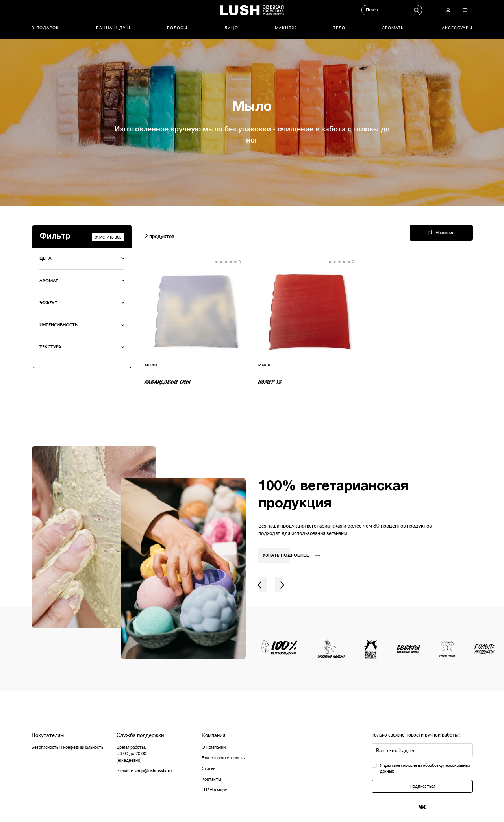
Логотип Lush (252, 10)
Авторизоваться (448, 10)
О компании (214, 747)
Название (441, 232)
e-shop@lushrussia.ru (151, 771)
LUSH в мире (214, 790)
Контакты (211, 779)
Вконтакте (422, 807)
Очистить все (108, 237)
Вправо (282, 585)
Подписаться (422, 786)
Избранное (465, 10)
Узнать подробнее (291, 556)
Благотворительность (223, 758)
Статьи (208, 768)
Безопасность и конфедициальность (67, 747)
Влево (259, 585)
